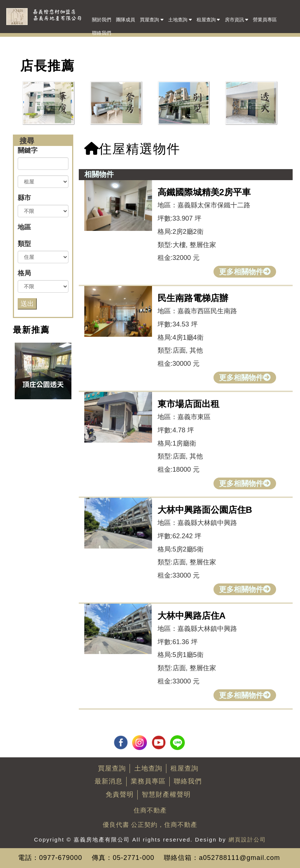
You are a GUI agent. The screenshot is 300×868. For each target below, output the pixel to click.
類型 (24, 244)
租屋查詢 (208, 19)
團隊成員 (126, 20)
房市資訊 (237, 19)
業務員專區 (148, 781)
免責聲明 (120, 794)
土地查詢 (180, 19)
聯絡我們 (102, 33)
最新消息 (109, 781)
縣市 (24, 198)
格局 (24, 273)
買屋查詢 (152, 19)
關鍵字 (28, 150)
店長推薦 (47, 66)
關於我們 (102, 20)
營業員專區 (265, 20)
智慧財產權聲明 (166, 794)
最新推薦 (31, 330)
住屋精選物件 (132, 149)
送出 (27, 304)
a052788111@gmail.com (239, 858)
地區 (24, 227)
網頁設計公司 (247, 840)
